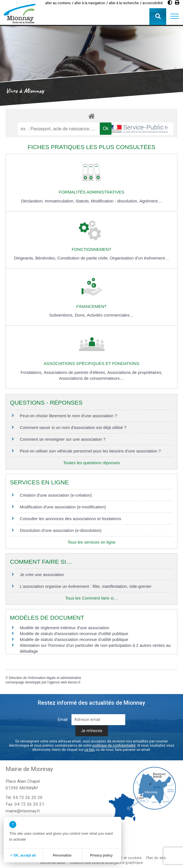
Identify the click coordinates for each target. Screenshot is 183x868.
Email (63, 720)
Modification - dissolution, (115, 201)
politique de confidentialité (114, 745)
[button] (175, 16)
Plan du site (156, 858)
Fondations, (32, 372)
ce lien (90, 750)
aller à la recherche (124, 3)
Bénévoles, (46, 258)
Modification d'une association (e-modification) (63, 507)
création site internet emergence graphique (106, 863)
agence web (58, 682)
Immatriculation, (60, 201)
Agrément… (150, 201)
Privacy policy (101, 855)
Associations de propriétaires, (135, 372)
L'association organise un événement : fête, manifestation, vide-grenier (86, 586)
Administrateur (53, 863)
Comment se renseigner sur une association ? (63, 439)
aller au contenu (58, 3)
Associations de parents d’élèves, (76, 372)
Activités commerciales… (110, 315)
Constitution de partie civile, (84, 258)
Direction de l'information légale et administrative (45, 678)
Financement (91, 306)
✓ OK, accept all (23, 855)
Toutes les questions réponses (92, 463)
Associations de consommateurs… (91, 378)
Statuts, (83, 201)
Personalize (62, 855)
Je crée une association (42, 575)
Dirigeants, (25, 258)
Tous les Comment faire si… (92, 598)
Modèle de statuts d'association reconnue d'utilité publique (74, 634)
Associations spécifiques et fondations (91, 363)
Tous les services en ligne (91, 542)
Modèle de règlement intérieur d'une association (65, 628)
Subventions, (62, 315)
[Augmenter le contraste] (170, 3)
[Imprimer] (177, 3)
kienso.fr (74, 682)
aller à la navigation (90, 3)
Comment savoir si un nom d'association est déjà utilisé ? (73, 427)
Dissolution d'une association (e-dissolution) (61, 530)
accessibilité (153, 3)
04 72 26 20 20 (28, 798)
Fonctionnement (92, 249)
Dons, (81, 315)
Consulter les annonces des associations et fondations (71, 519)
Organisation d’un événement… (139, 258)
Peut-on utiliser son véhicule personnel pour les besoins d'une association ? (90, 451)
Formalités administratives (92, 192)
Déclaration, (33, 201)
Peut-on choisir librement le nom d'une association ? (69, 416)
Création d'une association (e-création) (56, 495)
